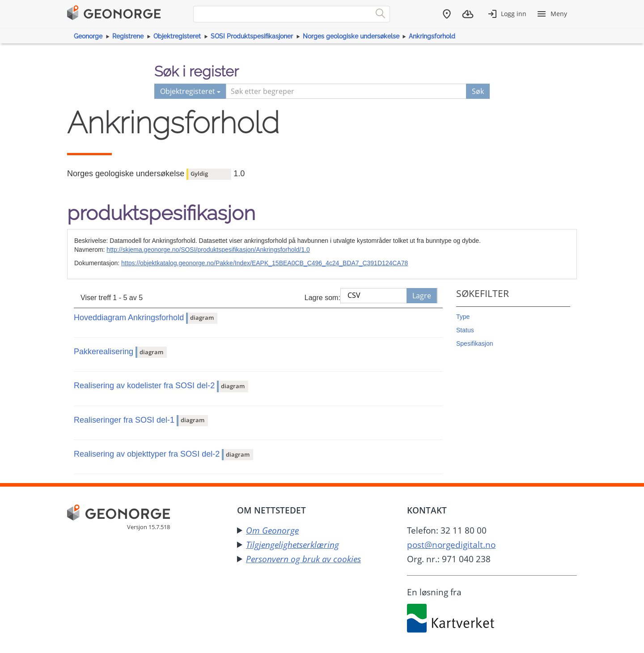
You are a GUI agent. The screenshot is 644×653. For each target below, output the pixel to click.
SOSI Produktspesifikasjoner (252, 36)
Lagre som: (322, 298)
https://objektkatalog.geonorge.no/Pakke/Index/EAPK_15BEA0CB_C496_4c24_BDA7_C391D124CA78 (265, 263)
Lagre (422, 296)
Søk (478, 91)
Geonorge (88, 36)
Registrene (128, 36)
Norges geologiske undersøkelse (351, 36)
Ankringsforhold (432, 36)
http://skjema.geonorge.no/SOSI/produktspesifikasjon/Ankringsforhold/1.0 (208, 250)
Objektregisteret (177, 36)
